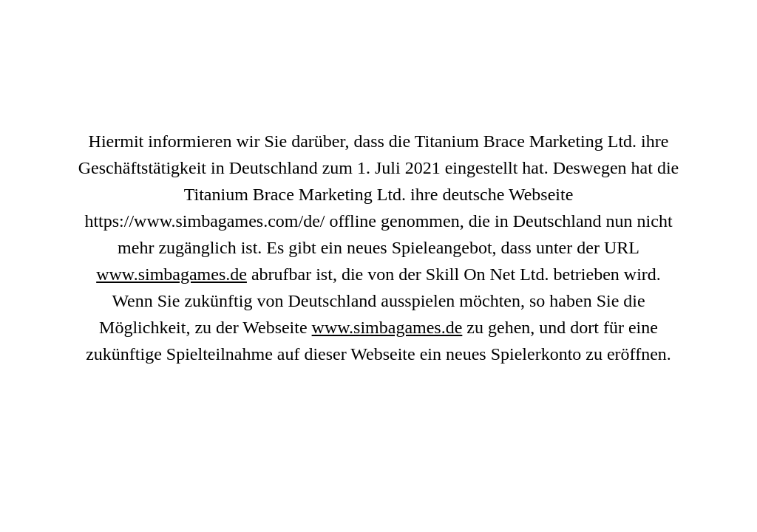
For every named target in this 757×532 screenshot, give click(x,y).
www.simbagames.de (172, 274)
